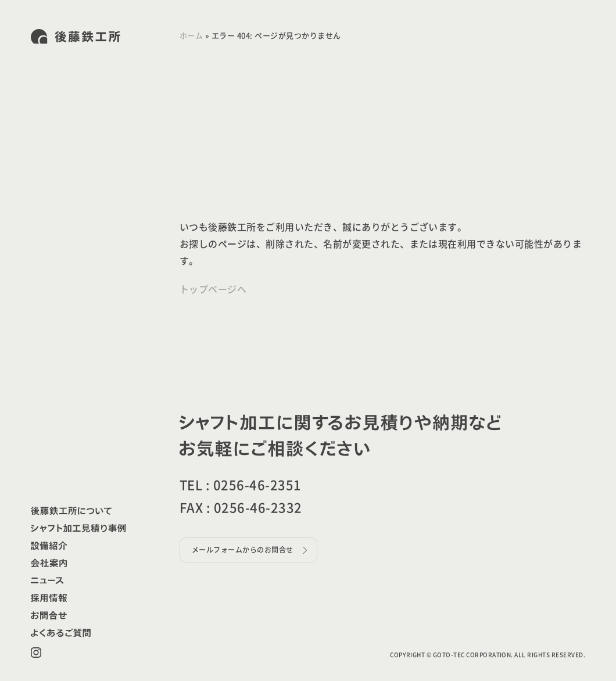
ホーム (191, 36)
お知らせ (48, 580)
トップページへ (213, 289)
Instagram (36, 653)
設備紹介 (50, 546)
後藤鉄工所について (71, 511)
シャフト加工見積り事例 (78, 528)
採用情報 (50, 598)
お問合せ (50, 615)
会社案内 (50, 563)
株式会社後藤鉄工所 (76, 36)
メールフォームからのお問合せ (243, 550)
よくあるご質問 (61, 633)
